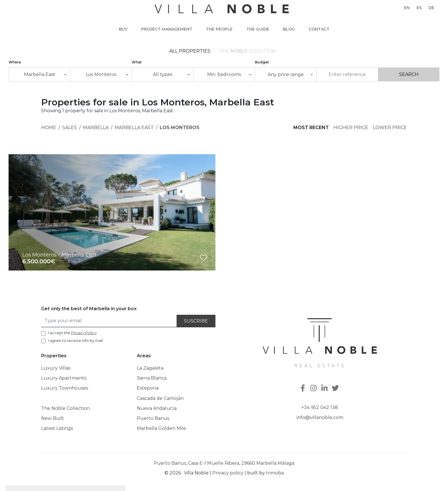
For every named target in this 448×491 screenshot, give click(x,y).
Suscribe (196, 321)
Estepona (148, 389)
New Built (53, 419)
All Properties (190, 51)
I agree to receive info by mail (75, 341)
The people (219, 29)
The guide (258, 29)
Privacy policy (228, 473)
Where (15, 62)
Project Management (167, 29)
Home (49, 128)
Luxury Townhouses (65, 389)
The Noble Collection (65, 409)
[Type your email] (109, 321)
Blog (289, 29)
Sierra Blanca (152, 379)
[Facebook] (303, 389)
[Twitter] (336, 389)
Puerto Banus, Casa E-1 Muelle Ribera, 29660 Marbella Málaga (224, 464)
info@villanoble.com (320, 418)
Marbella (96, 128)
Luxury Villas (56, 368)
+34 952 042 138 (320, 408)
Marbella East (134, 128)
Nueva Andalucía (157, 409)
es (419, 8)
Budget (262, 62)
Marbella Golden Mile (161, 429)
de (431, 8)
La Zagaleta (150, 368)
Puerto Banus (153, 419)
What (137, 62)
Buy (123, 29)
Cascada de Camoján (160, 399)
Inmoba (275, 473)
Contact (319, 29)
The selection (248, 51)
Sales (70, 128)
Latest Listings (57, 429)
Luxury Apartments (64, 379)
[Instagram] (314, 389)
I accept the (72, 333)
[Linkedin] (325, 389)
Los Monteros (180, 128)
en (407, 8)
